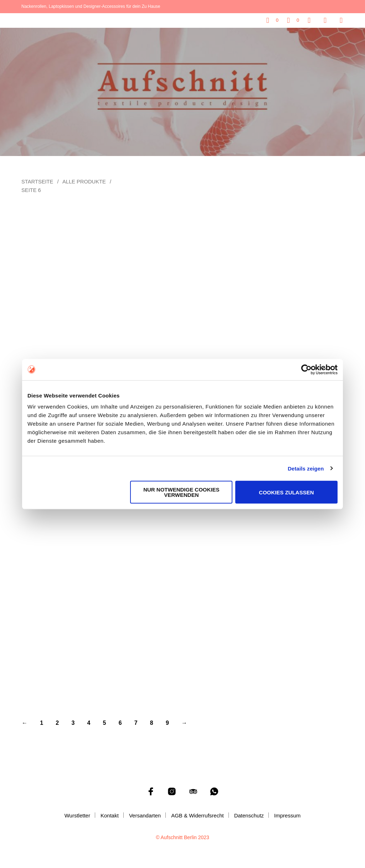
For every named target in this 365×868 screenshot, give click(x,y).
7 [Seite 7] (136, 723)
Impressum (287, 815)
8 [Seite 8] (152, 723)
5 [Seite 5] (105, 723)
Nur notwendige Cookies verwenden (181, 492)
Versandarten (145, 815)
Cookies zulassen (286, 492)
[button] (272, 20)
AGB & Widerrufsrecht (197, 815)
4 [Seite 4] (89, 723)
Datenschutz (249, 815)
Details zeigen (306, 468)
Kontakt (110, 815)
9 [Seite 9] (167, 723)
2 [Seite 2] (57, 723)
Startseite (37, 182)
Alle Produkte (84, 182)
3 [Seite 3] (73, 723)
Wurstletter (77, 815)
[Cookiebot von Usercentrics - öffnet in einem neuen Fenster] (306, 369)
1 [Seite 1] (42, 723)
